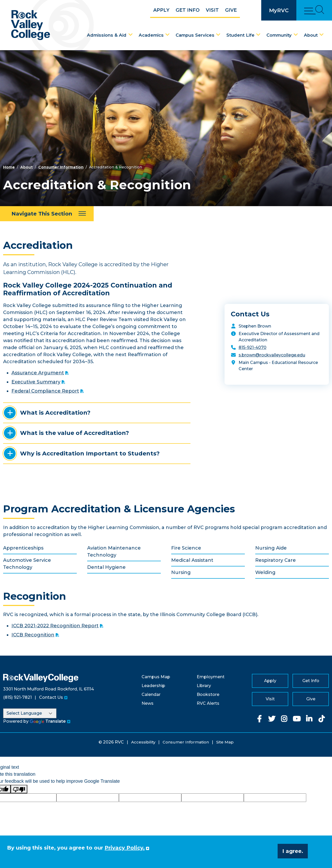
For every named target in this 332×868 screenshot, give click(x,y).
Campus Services (195, 35)
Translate (48, 721)
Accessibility (143, 742)
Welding (265, 572)
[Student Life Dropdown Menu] (258, 35)
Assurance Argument (38, 373)
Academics (151, 35)
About (311, 35)
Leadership (153, 686)
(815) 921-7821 (17, 697)
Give (231, 10)
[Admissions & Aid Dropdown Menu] (131, 35)
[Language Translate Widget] (30, 713)
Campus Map (156, 677)
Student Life (240, 35)
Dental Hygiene (106, 567)
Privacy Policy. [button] (125, 848)
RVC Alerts (208, 703)
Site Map (225, 742)
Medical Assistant (192, 560)
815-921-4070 (253, 347)
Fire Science (186, 548)
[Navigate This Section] (47, 214)
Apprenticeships (23, 548)
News (148, 703)
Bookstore (208, 694)
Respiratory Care (276, 560)
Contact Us (51, 697)
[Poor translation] (19, 789)
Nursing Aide (271, 548)
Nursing (181, 572)
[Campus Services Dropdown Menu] (218, 35)
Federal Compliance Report (45, 391)
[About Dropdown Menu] (322, 35)
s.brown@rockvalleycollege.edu (272, 355)
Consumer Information (61, 167)
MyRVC (279, 10)
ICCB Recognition (33, 635)
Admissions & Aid (107, 35)
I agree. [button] (293, 851)
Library (204, 686)
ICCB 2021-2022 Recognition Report (55, 626)
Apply (161, 10)
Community (279, 35)
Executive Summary (36, 382)
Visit (212, 10)
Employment (211, 677)
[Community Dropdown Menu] (296, 35)
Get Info (188, 10)
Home (9, 167)
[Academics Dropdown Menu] (168, 35)
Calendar (151, 694)
